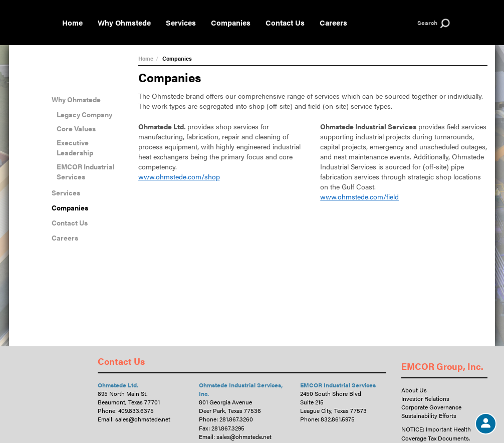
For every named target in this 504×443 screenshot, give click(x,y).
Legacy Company (84, 114)
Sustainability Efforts (429, 415)
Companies (231, 22)
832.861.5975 (338, 419)
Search (427, 23)
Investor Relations (425, 398)
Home (72, 22)
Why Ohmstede (124, 22)
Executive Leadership (75, 147)
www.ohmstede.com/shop (179, 176)
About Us (414, 390)
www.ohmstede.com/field (359, 196)
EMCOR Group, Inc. (442, 366)
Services (181, 22)
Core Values (76, 128)
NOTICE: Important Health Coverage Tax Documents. (436, 433)
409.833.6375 (136, 410)
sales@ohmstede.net (143, 419)
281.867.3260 (236, 419)
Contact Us (285, 22)
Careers (333, 22)
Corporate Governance (431, 407)
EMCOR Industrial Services (86, 171)
